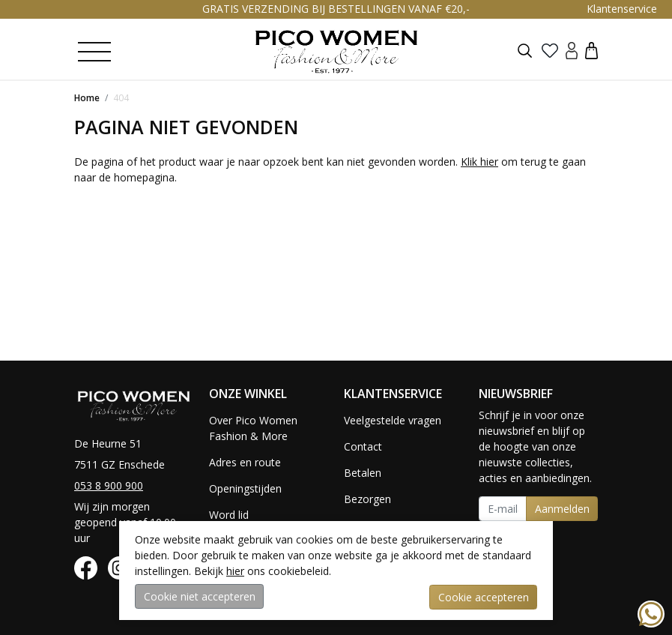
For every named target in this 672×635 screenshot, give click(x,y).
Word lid (229, 515)
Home (87, 98)
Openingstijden (245, 488)
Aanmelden (562, 509)
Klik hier (479, 162)
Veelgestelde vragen (393, 420)
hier (235, 572)
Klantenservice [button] (622, 9)
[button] (591, 50)
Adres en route (245, 462)
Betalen (363, 473)
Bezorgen (367, 499)
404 (121, 98)
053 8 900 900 (109, 485)
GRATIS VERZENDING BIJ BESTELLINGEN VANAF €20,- (336, 9)
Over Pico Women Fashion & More (253, 428)
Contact (363, 446)
